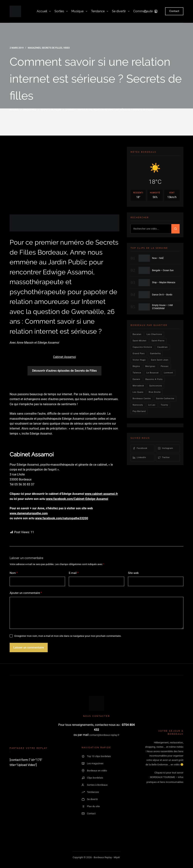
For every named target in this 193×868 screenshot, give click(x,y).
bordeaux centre (142, 399)
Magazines (34, 48)
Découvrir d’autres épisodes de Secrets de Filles (64, 371)
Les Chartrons (154, 334)
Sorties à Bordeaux (95, 785)
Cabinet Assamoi (64, 357)
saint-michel (140, 341)
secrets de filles (52, 48)
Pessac (165, 366)
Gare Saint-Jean (160, 360)
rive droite (155, 392)
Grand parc (139, 354)
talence (137, 373)
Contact (174, 11)
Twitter (164, 458)
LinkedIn (139, 458)
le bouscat (153, 373)
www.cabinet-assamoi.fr (101, 494)
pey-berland (139, 411)
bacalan (137, 334)
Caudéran (163, 347)
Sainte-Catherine (165, 399)
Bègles (136, 366)
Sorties (61, 11)
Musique (79, 11)
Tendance (100, 11)
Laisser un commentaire (29, 648)
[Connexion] (156, 11)
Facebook (140, 448)
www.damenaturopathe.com (29, 513)
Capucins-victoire (142, 347)
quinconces (156, 386)
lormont (169, 373)
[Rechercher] (145, 11)
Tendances (90, 792)
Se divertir (121, 11)
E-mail (74, 573)
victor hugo (139, 360)
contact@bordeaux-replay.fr (104, 735)
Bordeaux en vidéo (94, 771)
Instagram (166, 448)
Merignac (150, 366)
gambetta (155, 354)
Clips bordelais (92, 778)
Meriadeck (138, 386)
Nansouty (138, 405)
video (67, 48)
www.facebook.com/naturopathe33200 (62, 518)
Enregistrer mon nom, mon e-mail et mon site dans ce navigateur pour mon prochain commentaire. (68, 636)
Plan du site (91, 806)
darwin (136, 379)
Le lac (152, 405)
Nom (14, 573)
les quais (138, 392)
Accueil (44, 11)
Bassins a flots (154, 379)
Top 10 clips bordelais (96, 756)
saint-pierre (158, 341)
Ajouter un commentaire (26, 593)
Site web (133, 573)
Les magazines (92, 764)
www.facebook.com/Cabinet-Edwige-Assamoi (77, 499)
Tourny (164, 405)
